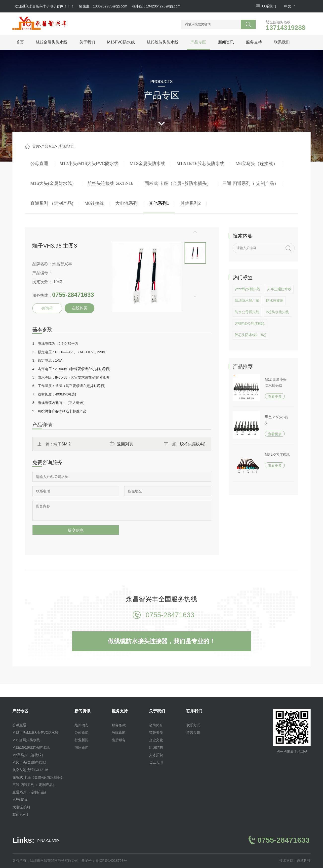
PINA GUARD (48, 841)
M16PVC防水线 (121, 42)
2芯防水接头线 (278, 312)
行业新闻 (81, 740)
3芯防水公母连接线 (250, 323)
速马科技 (304, 861)
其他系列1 (66, 146)
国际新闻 (81, 747)
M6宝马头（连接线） (257, 164)
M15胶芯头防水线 (163, 42)
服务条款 (119, 725)
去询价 (47, 308)
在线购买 (80, 308)
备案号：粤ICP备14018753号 (104, 861)
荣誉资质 (156, 733)
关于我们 (87, 42)
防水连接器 (275, 301)
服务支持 (254, 42)
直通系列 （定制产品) (52, 203)
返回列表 (121, 444)
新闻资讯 (226, 42)
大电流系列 (126, 203)
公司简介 (156, 725)
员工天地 (156, 762)
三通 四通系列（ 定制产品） (250, 183)
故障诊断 (119, 733)
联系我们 (269, 6)
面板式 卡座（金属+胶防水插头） (178, 183)
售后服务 (119, 740)
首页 (20, 42)
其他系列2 (191, 203)
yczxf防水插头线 (247, 289)
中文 (290, 6)
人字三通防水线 (279, 289)
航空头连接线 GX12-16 (110, 183)
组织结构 (156, 747)
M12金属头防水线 (52, 42)
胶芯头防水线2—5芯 (251, 335)
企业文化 (156, 740)
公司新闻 (81, 733)
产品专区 (198, 42)
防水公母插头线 (247, 312)
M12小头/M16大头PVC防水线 (89, 164)
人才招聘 (156, 755)
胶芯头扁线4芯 (193, 444)
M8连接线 (94, 203)
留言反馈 (193, 733)
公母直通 (39, 164)
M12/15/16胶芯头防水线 (200, 164)
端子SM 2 (62, 444)
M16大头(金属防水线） (53, 183)
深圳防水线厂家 (247, 301)
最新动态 (81, 725)
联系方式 (193, 725)
